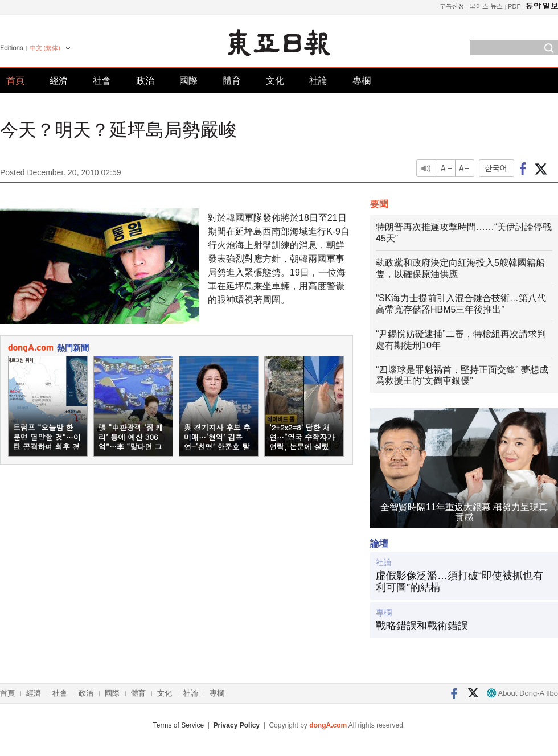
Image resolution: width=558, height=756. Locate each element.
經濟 (59, 81)
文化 (275, 81)
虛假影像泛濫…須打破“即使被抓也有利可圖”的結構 (459, 582)
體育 (232, 81)
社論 (318, 81)
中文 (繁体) (45, 48)
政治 (145, 81)
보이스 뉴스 (487, 6)
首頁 (15, 81)
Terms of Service (179, 725)
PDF (514, 6)
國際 (188, 81)
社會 (102, 81)
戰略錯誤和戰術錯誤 (422, 626)
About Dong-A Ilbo (522, 693)
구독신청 (452, 6)
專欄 (362, 81)
